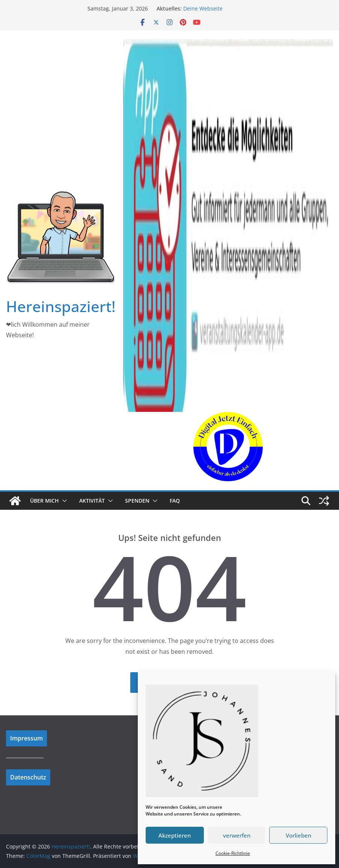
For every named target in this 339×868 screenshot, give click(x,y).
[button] (63, 501)
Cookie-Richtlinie (233, 853)
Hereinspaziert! (61, 306)
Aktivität (92, 501)
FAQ (175, 501)
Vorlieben (298, 835)
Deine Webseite (203, 8)
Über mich (44, 501)
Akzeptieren (175, 835)
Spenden (137, 501)
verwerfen (237, 835)
